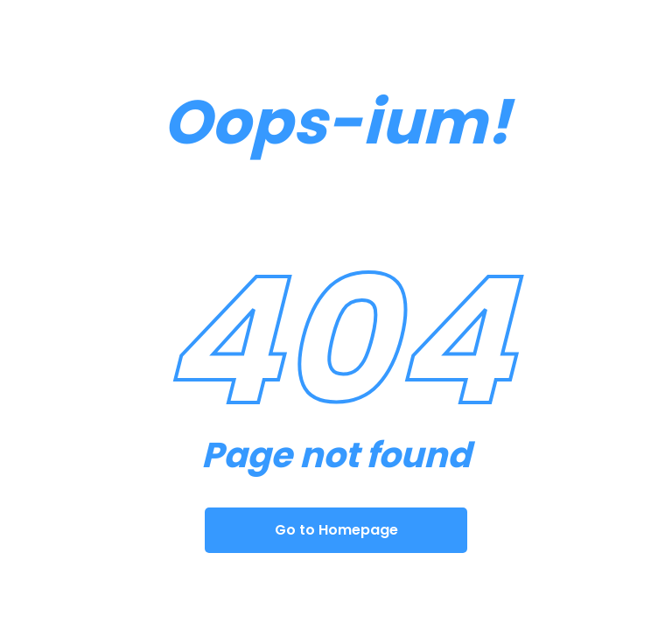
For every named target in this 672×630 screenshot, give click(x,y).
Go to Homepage (336, 530)
